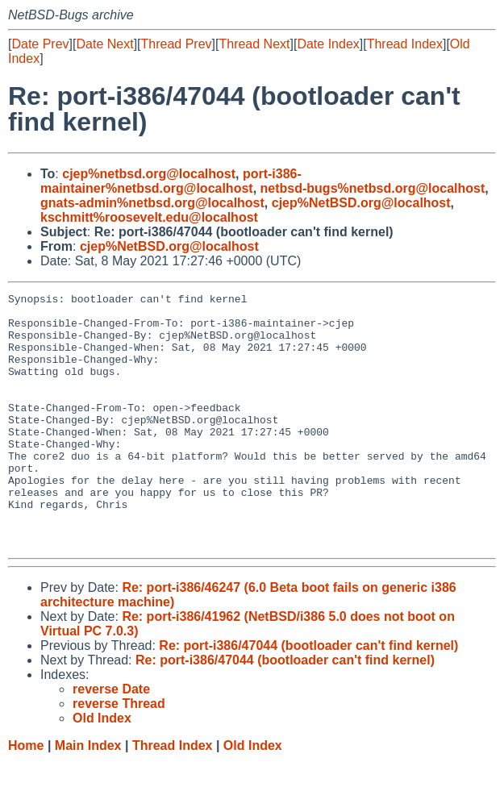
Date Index (328, 44)
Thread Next (254, 44)
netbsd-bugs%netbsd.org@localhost (373, 188)
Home (26, 796)
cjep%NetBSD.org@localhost (361, 203)
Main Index (88, 796)
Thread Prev (177, 44)
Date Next (104, 44)
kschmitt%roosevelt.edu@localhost (149, 217)
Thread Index (405, 44)
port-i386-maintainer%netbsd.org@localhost (171, 181)
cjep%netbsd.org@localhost (149, 174)
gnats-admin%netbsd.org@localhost (152, 203)
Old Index (253, 796)
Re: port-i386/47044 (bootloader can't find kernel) (308, 696)
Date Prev (40, 44)
